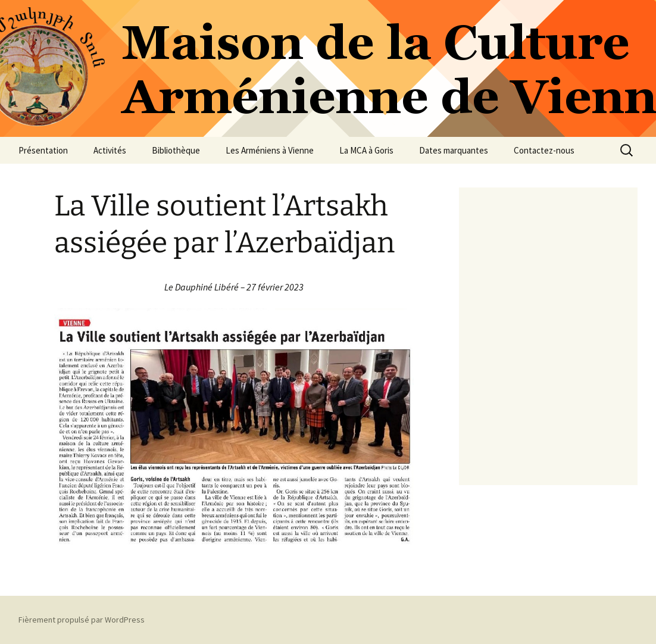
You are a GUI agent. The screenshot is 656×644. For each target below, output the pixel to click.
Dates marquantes (454, 150)
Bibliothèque (176, 150)
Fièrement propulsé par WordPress (82, 620)
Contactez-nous (544, 150)
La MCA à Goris (366, 150)
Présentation (43, 150)
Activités (110, 150)
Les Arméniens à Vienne (270, 150)
